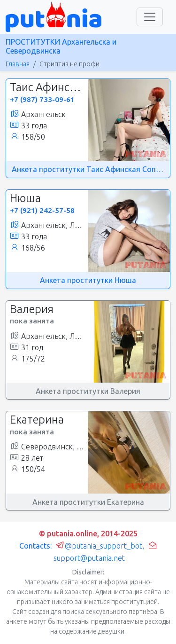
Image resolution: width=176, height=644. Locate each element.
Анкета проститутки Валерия (88, 391)
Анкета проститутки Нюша (88, 280)
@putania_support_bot (99, 546)
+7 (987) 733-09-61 (42, 99)
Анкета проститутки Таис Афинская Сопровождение (88, 169)
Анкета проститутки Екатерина (88, 502)
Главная (18, 64)
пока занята (32, 321)
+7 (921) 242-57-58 (42, 210)
